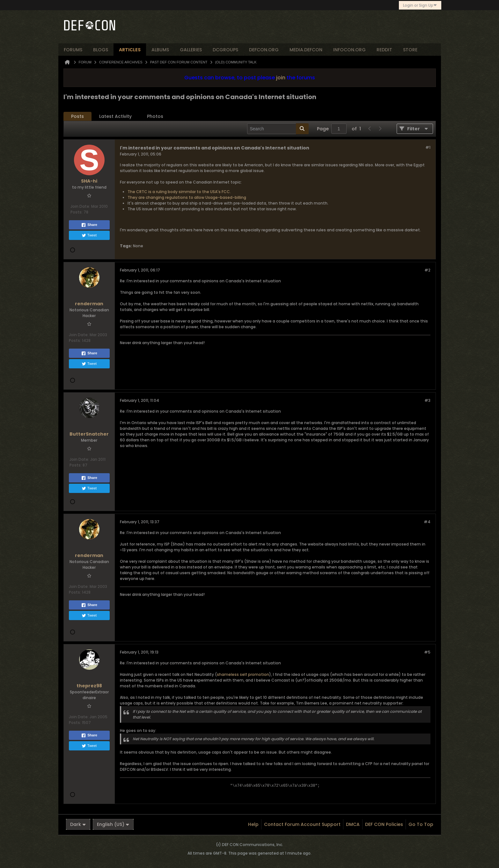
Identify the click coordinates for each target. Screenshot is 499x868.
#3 (427, 400)
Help (253, 824)
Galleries (191, 50)
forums (73, 50)
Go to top (421, 824)
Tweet (89, 235)
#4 (427, 522)
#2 (427, 270)
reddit (384, 50)
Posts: (77, 212)
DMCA (353, 824)
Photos (155, 116)
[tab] (77, 116)
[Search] (278, 129)
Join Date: (80, 206)
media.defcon (306, 50)
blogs (101, 50)
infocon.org (349, 50)
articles (130, 50)
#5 (427, 652)
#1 (428, 147)
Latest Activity (115, 116)
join (281, 78)
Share (89, 225)
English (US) (113, 824)
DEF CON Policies (384, 824)
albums (160, 50)
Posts (77, 116)
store (410, 50)
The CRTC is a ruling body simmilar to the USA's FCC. (179, 192)
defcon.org (264, 50)
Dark (78, 824)
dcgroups (225, 50)
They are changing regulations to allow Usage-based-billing (187, 197)
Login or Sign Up (420, 5)
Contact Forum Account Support (302, 824)
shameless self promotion (243, 674)
